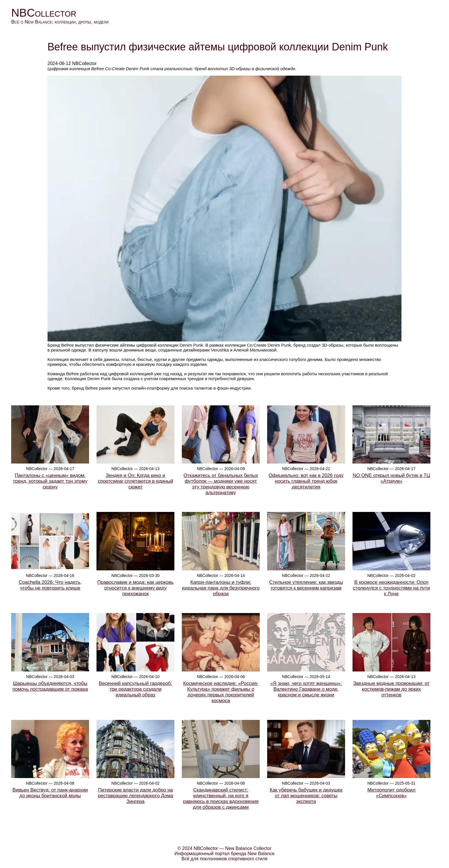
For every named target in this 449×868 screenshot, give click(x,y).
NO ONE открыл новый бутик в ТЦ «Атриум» (391, 478)
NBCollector (44, 13)
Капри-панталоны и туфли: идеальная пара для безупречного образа (221, 588)
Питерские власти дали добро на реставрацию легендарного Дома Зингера (135, 796)
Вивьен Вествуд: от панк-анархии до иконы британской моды (50, 793)
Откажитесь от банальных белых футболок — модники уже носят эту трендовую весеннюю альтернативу (221, 484)
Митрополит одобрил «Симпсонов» (391, 793)
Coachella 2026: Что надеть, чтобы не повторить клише (50, 585)
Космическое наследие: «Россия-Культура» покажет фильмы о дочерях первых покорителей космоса (221, 692)
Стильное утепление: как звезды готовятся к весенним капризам (306, 585)
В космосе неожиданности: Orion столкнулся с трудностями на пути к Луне (391, 588)
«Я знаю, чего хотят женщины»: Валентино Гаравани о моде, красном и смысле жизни (306, 689)
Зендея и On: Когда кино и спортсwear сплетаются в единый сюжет (135, 481)
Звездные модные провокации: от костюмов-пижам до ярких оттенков (392, 689)
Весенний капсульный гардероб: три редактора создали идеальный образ (135, 689)
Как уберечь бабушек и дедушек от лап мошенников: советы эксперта (306, 796)
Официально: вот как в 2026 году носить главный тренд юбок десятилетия (306, 481)
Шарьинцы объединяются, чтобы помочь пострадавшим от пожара (50, 686)
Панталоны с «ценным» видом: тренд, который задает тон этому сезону (50, 481)
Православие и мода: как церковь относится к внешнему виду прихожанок (136, 588)
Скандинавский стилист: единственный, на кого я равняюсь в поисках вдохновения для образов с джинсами (221, 799)
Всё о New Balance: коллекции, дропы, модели (60, 22)
